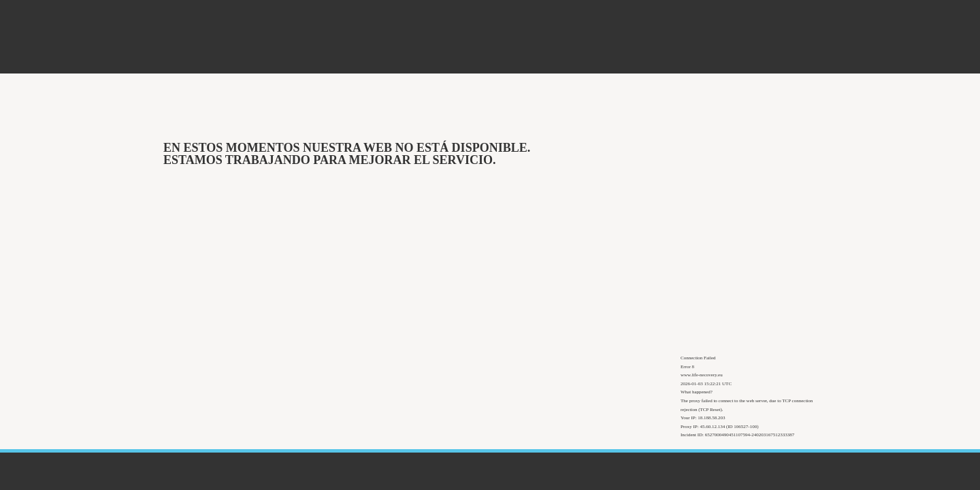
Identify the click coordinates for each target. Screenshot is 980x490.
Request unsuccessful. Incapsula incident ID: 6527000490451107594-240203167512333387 (490, 245)
